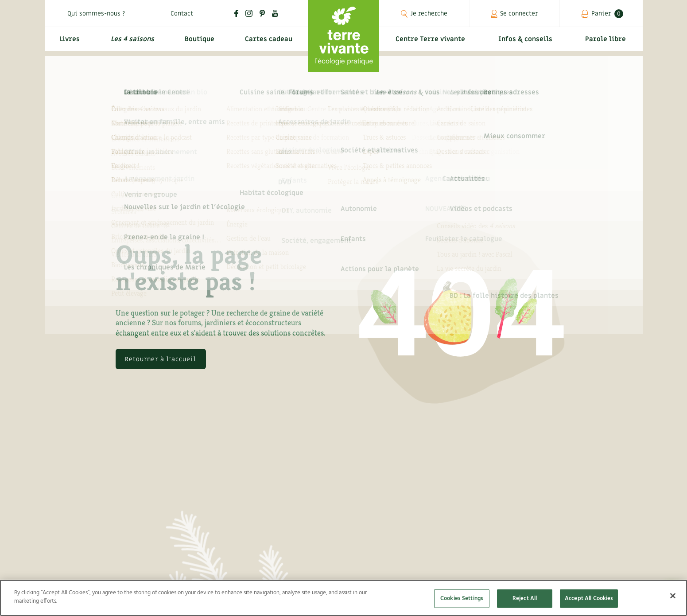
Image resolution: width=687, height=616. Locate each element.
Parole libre (607, 43)
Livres (69, 43)
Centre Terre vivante (432, 43)
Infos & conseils (528, 43)
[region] (343, 598)
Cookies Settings (462, 598)
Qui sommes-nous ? (96, 14)
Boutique (198, 43)
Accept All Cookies (589, 598)
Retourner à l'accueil (161, 359)
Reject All (525, 598)
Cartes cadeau (268, 43)
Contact (182, 14)
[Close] (673, 596)
